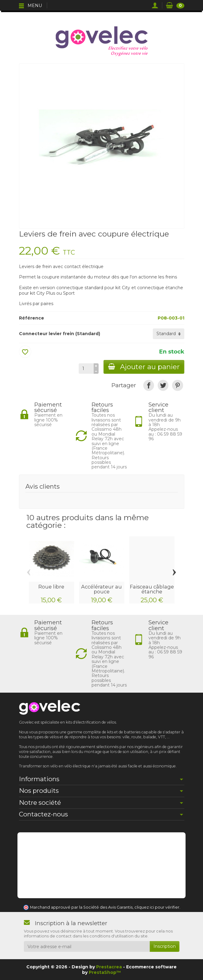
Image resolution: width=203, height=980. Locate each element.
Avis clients (43, 486)
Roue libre (51, 587)
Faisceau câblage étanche (152, 589)
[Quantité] (86, 369)
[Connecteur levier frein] (169, 334)
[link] (149, 385)
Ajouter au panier (144, 367)
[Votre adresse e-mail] (87, 946)
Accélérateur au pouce (102, 589)
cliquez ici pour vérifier (157, 907)
